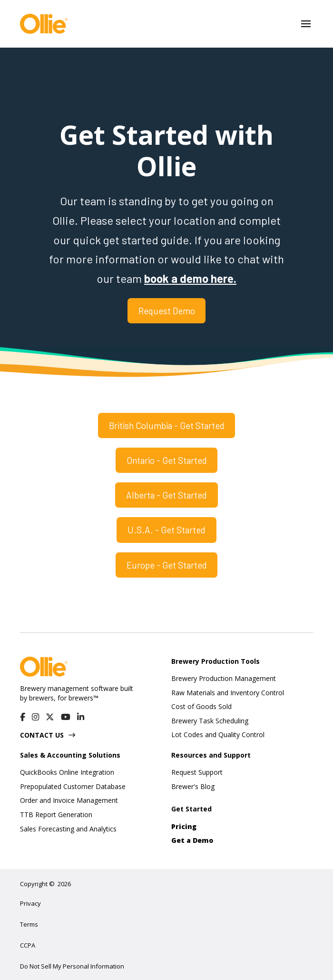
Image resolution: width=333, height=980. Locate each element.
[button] (306, 24)
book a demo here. (190, 278)
